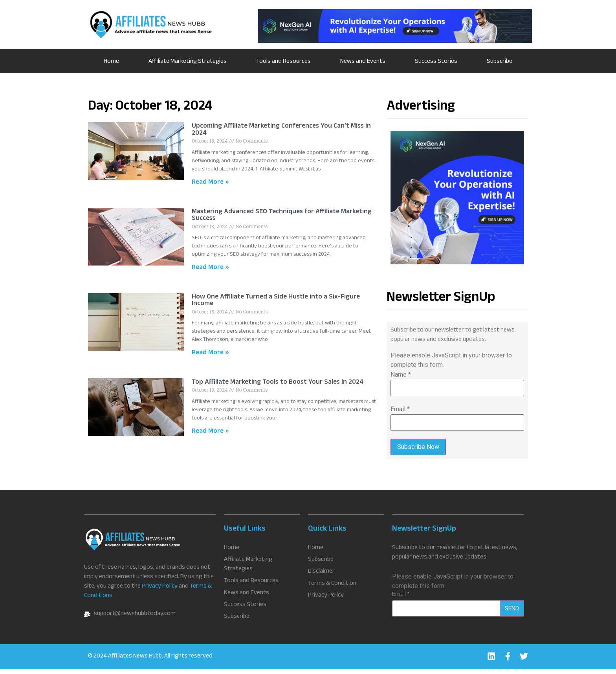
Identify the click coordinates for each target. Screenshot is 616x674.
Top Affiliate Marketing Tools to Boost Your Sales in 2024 (278, 383)
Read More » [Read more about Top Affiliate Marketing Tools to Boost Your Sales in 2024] (210, 432)
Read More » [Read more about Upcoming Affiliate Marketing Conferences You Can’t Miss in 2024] (210, 183)
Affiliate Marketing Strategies (188, 62)
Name (401, 375)
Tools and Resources (283, 62)
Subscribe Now (418, 447)
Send (512, 613)
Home (111, 62)
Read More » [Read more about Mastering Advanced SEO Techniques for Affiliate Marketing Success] (210, 268)
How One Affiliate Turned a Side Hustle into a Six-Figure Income (276, 301)
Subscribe (500, 62)
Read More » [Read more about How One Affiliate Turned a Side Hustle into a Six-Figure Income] (210, 353)
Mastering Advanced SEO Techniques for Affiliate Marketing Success (282, 216)
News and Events (363, 62)
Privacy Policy (160, 591)
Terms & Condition (332, 587)
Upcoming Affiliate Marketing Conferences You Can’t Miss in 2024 (281, 130)
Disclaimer (321, 576)
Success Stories (436, 62)
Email (400, 409)
